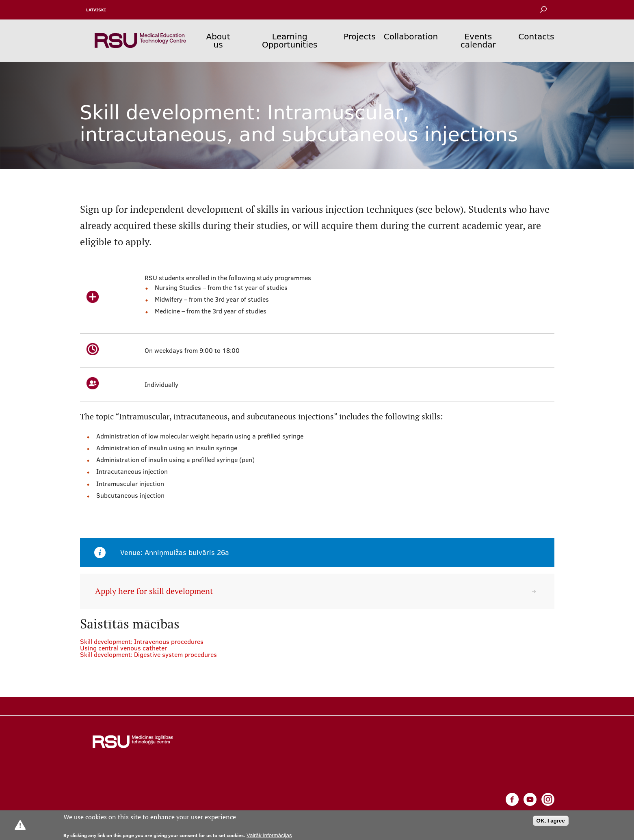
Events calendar (478, 41)
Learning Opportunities (290, 41)
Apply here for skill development (154, 591)
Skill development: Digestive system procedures (148, 654)
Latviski (96, 10)
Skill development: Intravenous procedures (142, 641)
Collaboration (411, 37)
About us (218, 41)
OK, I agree (551, 821)
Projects (360, 37)
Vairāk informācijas (269, 835)
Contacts (536, 37)
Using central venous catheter (123, 648)
